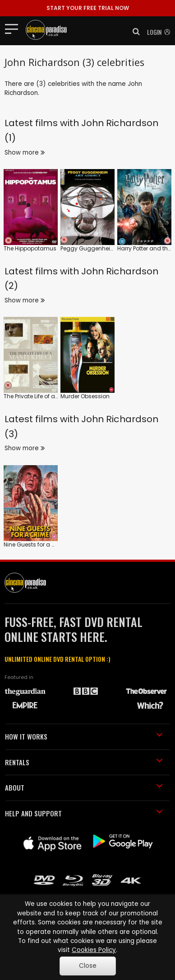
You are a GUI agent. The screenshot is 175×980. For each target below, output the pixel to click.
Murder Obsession (85, 396)
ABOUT (84, 787)
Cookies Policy (94, 950)
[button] (134, 32)
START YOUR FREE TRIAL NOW (88, 8)
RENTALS (84, 762)
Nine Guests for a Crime (36, 544)
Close (88, 966)
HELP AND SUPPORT (84, 813)
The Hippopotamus (30, 248)
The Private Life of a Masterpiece (47, 396)
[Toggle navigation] (14, 28)
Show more (25, 153)
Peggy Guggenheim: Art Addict (103, 248)
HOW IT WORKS (84, 736)
